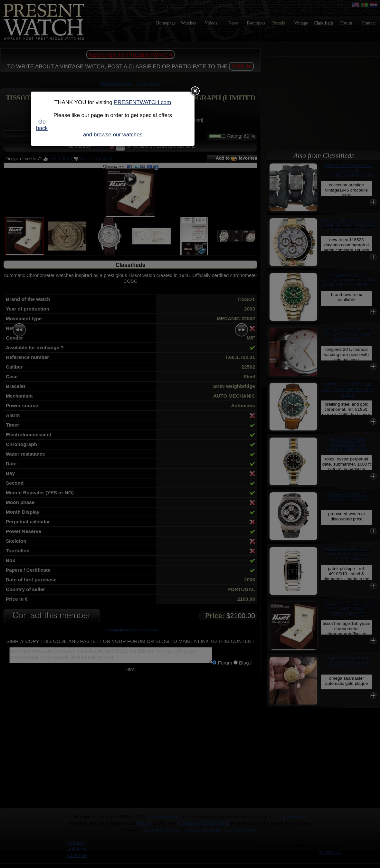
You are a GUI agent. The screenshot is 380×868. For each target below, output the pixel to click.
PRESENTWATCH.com (143, 102)
